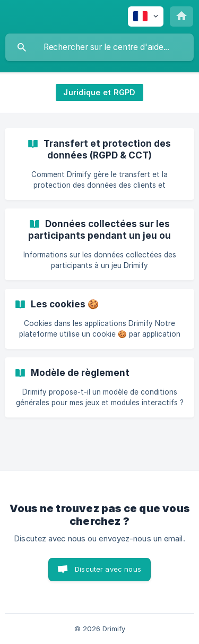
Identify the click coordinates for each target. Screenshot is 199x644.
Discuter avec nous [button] (108, 569)
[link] (99, 164)
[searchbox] (99, 47)
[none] (146, 16)
